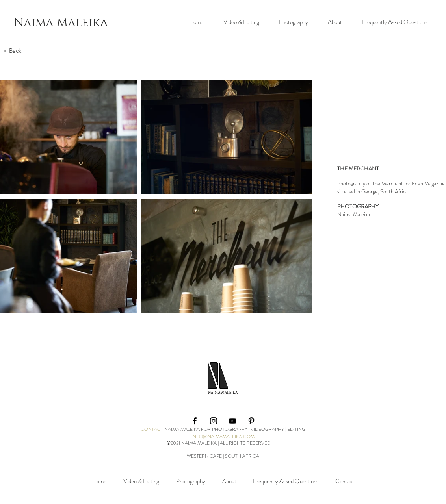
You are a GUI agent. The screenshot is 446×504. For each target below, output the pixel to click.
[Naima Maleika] (61, 23)
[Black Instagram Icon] (214, 421)
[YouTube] (232, 421)
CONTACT (152, 429)
